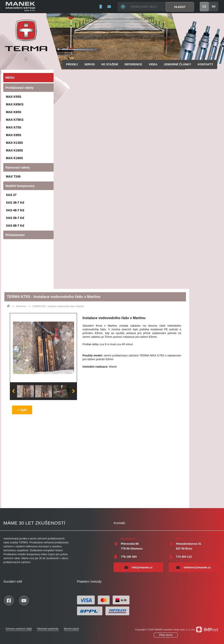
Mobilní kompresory (20, 186)
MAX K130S (14, 143)
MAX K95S (14, 135)
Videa (153, 64)
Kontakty (206, 64)
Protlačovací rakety (19, 88)
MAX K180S (14, 158)
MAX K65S (14, 112)
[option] (43, 348)
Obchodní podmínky (48, 629)
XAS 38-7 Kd (15, 203)
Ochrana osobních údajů (19, 629)
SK (214, 6)
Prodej (72, 64)
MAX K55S (14, 97)
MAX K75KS (15, 120)
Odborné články (177, 64)
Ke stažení (110, 64)
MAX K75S (14, 127)
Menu (10, 78)
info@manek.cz (138, 567)
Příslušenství (15, 235)
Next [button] (73, 391)
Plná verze (166, 635)
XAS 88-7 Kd (15, 226)
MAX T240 (13, 176)
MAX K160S (14, 150)
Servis (90, 64)
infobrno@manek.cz (193, 567)
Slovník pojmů (71, 629)
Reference (133, 64)
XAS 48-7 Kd (15, 210)
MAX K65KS (15, 104)
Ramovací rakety (18, 167)
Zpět (22, 410)
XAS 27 (11, 195)
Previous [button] (13, 391)
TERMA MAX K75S (152, 355)
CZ (204, 6)
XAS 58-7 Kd (15, 218)
